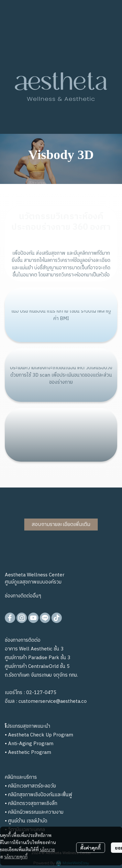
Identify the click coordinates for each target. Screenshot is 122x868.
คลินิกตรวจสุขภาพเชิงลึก (33, 804)
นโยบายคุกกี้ (16, 856)
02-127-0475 (41, 693)
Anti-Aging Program (31, 744)
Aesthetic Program (30, 752)
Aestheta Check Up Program (41, 735)
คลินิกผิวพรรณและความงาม (36, 812)
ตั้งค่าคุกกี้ (90, 848)
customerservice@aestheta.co (53, 701)
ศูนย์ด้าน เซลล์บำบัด (28, 821)
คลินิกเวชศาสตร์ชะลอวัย (32, 786)
